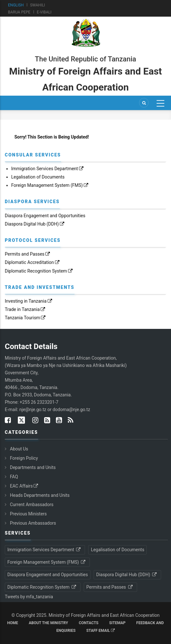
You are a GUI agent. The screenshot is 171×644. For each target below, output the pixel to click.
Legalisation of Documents (38, 177)
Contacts (89, 623)
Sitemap (117, 623)
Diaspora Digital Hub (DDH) (35, 224)
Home (12, 623)
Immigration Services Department (48, 169)
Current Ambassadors (32, 505)
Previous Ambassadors (33, 523)
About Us (19, 449)
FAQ (14, 477)
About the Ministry (48, 623)
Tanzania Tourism (26, 318)
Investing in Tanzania (29, 301)
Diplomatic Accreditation (33, 262)
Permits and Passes (28, 254)
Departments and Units (33, 467)
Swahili (38, 5)
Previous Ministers (28, 514)
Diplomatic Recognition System (39, 271)
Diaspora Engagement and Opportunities (45, 216)
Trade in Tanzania (25, 309)
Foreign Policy (24, 458)
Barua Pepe (19, 12)
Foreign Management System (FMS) (50, 185)
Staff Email (101, 631)
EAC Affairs (24, 486)
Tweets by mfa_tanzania (29, 597)
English (16, 5)
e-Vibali (44, 12)
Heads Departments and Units (40, 495)
